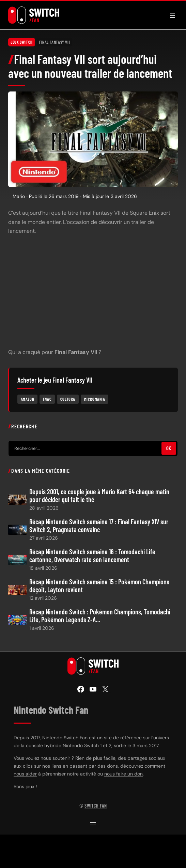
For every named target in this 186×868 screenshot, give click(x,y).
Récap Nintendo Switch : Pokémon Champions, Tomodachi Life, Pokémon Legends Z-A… (100, 616)
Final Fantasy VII (55, 42)
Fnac (47, 399)
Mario (19, 196)
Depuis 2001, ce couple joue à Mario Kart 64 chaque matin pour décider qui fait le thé (99, 496)
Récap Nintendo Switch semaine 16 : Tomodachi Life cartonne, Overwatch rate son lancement (92, 556)
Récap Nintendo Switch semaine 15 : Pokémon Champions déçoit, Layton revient (99, 586)
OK (169, 448)
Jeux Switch (22, 42)
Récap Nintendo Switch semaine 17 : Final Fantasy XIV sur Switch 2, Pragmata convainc (99, 526)
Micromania (95, 399)
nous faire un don (123, 774)
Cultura (68, 399)
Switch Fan (96, 806)
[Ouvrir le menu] (172, 15)
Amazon (28, 399)
